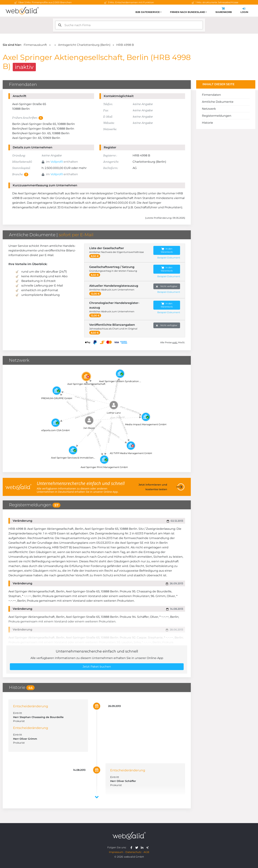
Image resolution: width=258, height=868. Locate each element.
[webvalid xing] (148, 847)
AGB (146, 852)
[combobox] (129, 25)
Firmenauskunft (35, 45)
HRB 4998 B (125, 45)
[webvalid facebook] (132, 847)
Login (244, 11)
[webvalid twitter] (138, 847)
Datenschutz (133, 852)
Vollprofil (57, 162)
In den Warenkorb (167, 250)
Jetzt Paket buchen (97, 667)
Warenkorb (224, 11)
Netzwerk (209, 109)
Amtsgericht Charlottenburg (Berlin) (84, 45)
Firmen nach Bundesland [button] (188, 12)
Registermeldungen (217, 116)
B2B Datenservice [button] (148, 12)
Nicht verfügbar (167, 286)
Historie (207, 123)
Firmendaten (211, 95)
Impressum (116, 852)
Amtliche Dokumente (218, 102)
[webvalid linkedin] (143, 847)
